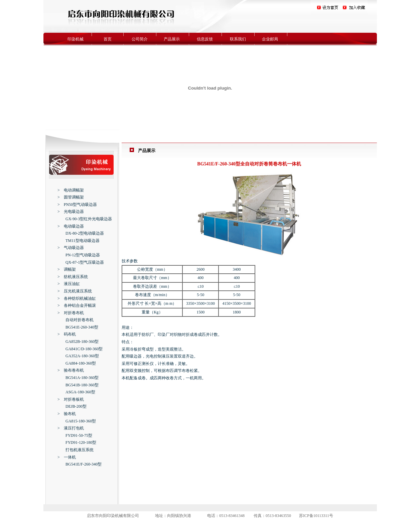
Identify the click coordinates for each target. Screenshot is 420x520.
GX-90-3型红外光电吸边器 (89, 219)
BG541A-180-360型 (82, 378)
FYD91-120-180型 (81, 442)
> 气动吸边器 (71, 248)
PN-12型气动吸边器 (83, 255)
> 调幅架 (67, 269)
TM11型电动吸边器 (83, 241)
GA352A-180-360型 (82, 356)
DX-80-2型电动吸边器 (85, 233)
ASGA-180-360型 (80, 392)
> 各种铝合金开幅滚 (77, 305)
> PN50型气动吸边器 (77, 205)
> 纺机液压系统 (73, 277)
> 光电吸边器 (71, 212)
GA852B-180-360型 (82, 342)
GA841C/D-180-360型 (84, 349)
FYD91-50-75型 (79, 435)
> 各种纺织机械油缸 (77, 298)
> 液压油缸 (69, 284)
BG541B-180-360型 (82, 385)
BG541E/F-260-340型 (84, 464)
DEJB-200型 (76, 406)
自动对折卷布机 (80, 320)
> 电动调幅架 (71, 190)
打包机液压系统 (80, 450)
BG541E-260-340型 (82, 327)
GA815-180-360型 (81, 421)
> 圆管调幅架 (71, 197)
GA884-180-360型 (81, 363)
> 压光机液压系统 (75, 291)
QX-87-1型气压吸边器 (85, 262)
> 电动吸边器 (71, 226)
